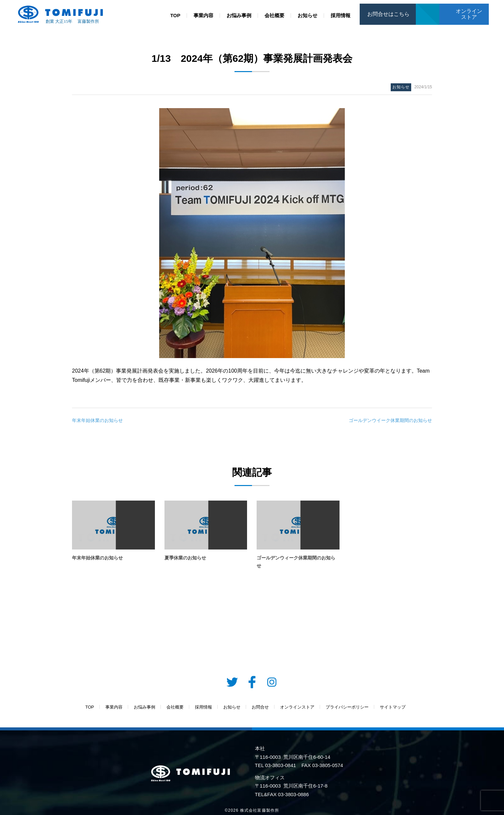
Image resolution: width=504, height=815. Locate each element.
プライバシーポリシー (347, 707)
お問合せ (428, 7)
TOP (175, 15)
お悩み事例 (239, 15)
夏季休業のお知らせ (185, 558)
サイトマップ (393, 707)
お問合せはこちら (388, 14)
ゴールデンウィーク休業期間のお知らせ (296, 562)
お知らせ (307, 15)
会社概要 (274, 15)
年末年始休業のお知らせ (97, 422)
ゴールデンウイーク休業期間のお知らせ (390, 422)
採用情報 (341, 15)
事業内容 (203, 15)
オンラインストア (469, 14)
